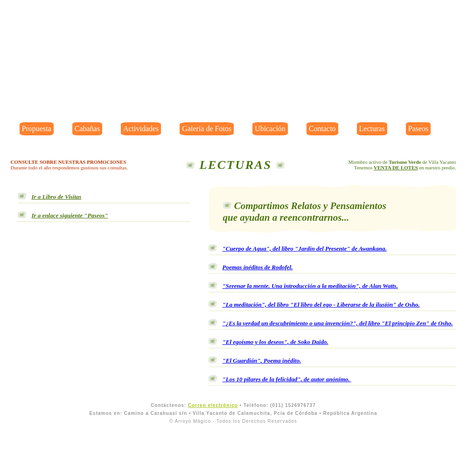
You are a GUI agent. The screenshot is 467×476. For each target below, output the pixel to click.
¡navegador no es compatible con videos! (102, 299)
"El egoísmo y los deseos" (275, 342)
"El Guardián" (262, 360)
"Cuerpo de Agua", (305, 248)
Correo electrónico (213, 405)
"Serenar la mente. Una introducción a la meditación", (310, 286)
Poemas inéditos (258, 267)
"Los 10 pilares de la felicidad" (287, 379)
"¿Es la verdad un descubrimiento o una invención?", (338, 323)
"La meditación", (321, 304)
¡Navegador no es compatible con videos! (233, 121)
